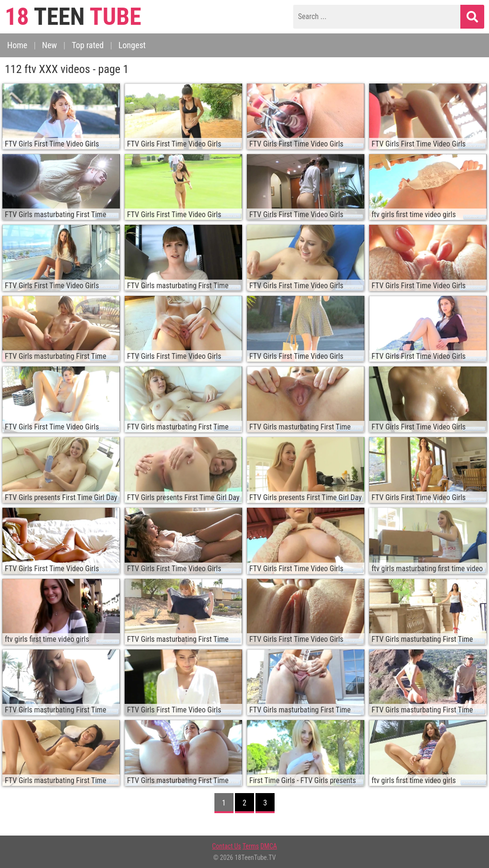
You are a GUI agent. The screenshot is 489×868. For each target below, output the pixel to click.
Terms (251, 846)
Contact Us (227, 846)
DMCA (269, 846)
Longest (132, 45)
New (49, 45)
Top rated (88, 45)
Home (17, 45)
